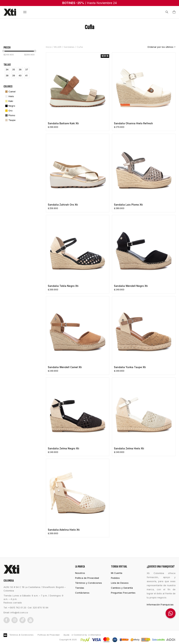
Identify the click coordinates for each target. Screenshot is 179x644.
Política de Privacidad (87, 578)
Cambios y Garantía (122, 588)
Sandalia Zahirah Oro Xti (63, 205)
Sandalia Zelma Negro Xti (63, 448)
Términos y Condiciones (89, 583)
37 (27, 69)
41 (26, 75)
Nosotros (80, 573)
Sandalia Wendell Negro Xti (131, 286)
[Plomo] (10, 115)
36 (20, 69)
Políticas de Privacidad (48, 635)
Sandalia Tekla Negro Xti (63, 286)
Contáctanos (82, 593)
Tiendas (80, 588)
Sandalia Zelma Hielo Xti (129, 448)
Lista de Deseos (120, 583)
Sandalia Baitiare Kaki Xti (63, 123)
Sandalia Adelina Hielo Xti (64, 530)
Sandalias (69, 47)
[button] (171, 613)
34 (7, 69)
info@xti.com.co (19, 612)
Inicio (49, 47)
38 (7, 75)
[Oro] (8, 111)
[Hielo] (9, 96)
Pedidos (115, 578)
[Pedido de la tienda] (159, 47)
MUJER (58, 47)
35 (14, 69)
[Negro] (10, 106)
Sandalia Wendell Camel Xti (65, 367)
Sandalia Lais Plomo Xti (128, 205)
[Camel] (10, 92)
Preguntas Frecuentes (123, 593)
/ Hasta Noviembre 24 (89, 3)
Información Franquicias (160, 605)
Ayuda (66, 635)
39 (14, 75)
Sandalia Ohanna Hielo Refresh (133, 123)
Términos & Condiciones (21, 635)
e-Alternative (95, 635)
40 (20, 75)
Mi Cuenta (117, 573)
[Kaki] (9, 101)
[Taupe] (10, 120)
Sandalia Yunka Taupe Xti (130, 367)
